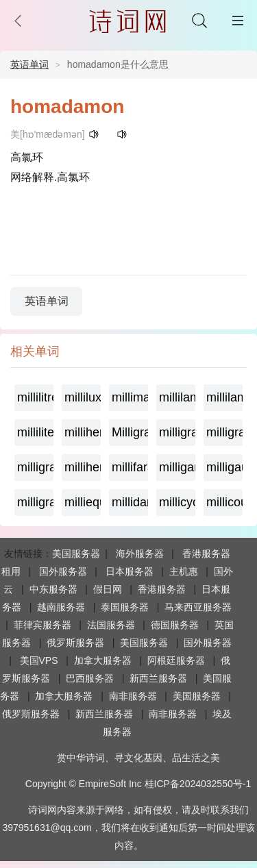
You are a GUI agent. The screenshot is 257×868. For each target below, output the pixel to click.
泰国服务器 (125, 607)
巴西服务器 (90, 678)
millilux (83, 397)
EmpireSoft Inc (110, 784)
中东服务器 (53, 589)
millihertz (83, 432)
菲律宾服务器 (42, 625)
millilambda (177, 397)
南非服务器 (133, 696)
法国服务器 (111, 625)
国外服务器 (63, 571)
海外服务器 (140, 554)
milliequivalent (83, 502)
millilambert (224, 397)
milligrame (177, 432)
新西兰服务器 (158, 678)
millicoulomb (224, 502)
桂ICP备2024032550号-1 (198, 784)
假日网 (108, 589)
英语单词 (29, 64)
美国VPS (39, 660)
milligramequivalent (224, 432)
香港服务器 (162, 589)
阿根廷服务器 (176, 660)
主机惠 (184, 571)
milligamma (177, 467)
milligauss (224, 467)
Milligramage (130, 432)
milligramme (35, 467)
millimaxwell (130, 397)
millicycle (177, 502)
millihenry (83, 467)
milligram (35, 502)
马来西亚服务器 (198, 607)
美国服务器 (76, 554)
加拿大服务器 (103, 660)
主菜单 (238, 21)
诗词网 (42, 810)
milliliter (35, 432)
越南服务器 (61, 607)
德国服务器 (175, 625)
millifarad (130, 467)
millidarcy (130, 502)
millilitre (35, 397)
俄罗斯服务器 (75, 643)
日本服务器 (130, 571)
